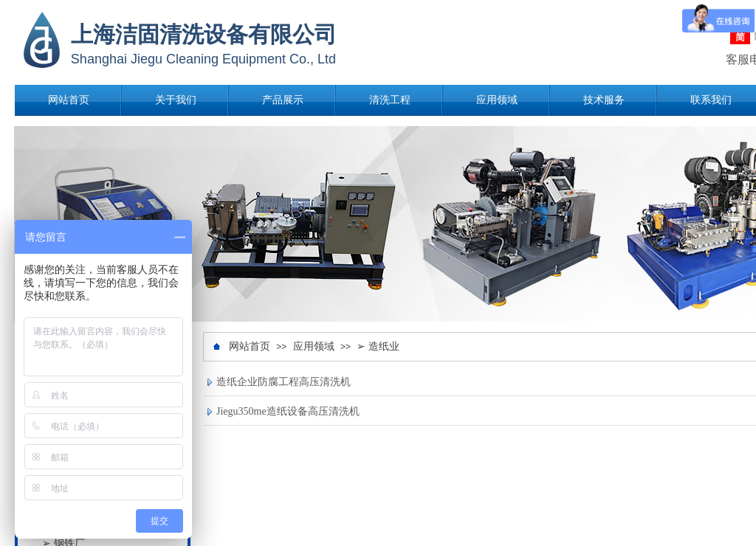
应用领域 (497, 100)
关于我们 (176, 100)
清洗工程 (390, 100)
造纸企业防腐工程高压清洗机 (283, 382)
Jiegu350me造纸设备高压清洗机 (288, 411)
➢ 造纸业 (378, 346)
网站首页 (69, 100)
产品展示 (283, 100)
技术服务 (604, 100)
